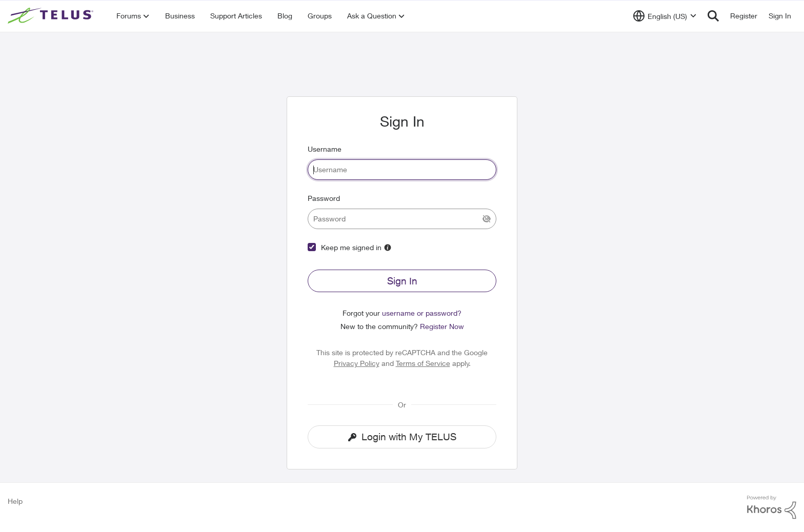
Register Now (442, 326)
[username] (402, 170)
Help (15, 501)
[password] (402, 219)
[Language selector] (665, 16)
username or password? (422, 313)
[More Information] (388, 248)
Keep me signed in (351, 247)
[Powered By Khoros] (772, 507)
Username (325, 149)
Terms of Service (423, 363)
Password (324, 198)
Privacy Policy (357, 363)
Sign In (402, 281)
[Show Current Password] (487, 219)
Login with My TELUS (402, 437)
